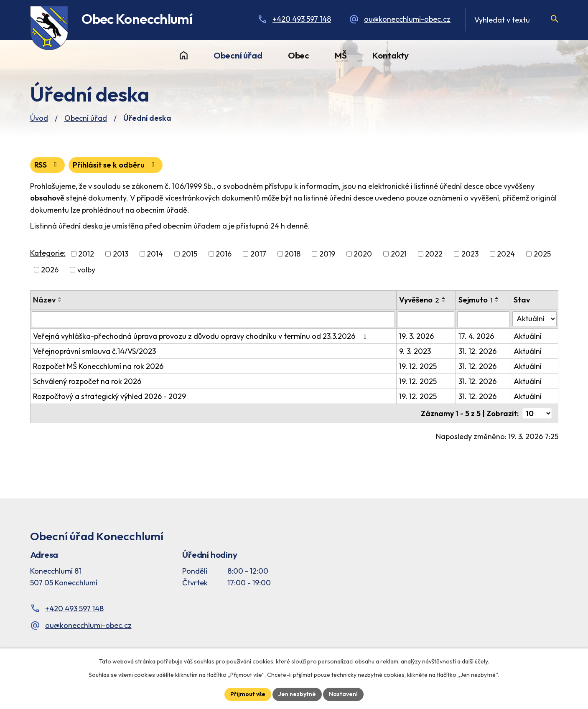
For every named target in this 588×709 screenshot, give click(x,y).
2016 (224, 254)
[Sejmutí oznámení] (484, 319)
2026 (50, 270)
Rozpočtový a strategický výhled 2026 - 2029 (109, 396)
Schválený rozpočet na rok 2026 (87, 381)
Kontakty (391, 55)
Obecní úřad (238, 55)
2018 (293, 254)
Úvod (184, 56)
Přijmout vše (248, 694)
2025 (542, 254)
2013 (121, 254)
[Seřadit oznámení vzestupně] (60, 298)
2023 (470, 254)
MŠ (341, 55)
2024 (506, 254)
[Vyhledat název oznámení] (213, 319)
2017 (258, 254)
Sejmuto (476, 300)
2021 (399, 254)
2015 (190, 254)
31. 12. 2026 (477, 351)
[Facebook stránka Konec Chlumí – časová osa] (464, 571)
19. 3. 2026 (416, 336)
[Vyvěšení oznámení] (426, 319)
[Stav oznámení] (534, 319)
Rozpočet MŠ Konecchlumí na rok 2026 (98, 366)
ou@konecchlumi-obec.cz (407, 19)
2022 (434, 254)
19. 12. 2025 (418, 366)
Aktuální (528, 336)
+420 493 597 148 (302, 19)
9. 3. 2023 (415, 351)
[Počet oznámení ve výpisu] (537, 413)
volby (86, 270)
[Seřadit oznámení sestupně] (60, 301)
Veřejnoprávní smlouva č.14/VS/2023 (94, 351)
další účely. (475, 661)
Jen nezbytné (297, 694)
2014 (155, 254)
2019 (327, 254)
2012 (86, 254)
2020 (363, 254)
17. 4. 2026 (476, 336)
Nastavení (343, 694)
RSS (47, 165)
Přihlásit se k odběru (115, 165)
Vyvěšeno (419, 300)
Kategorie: (48, 253)
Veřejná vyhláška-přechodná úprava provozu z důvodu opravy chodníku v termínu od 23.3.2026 (202, 336)
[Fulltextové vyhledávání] (511, 20)
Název (44, 300)
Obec (299, 55)
